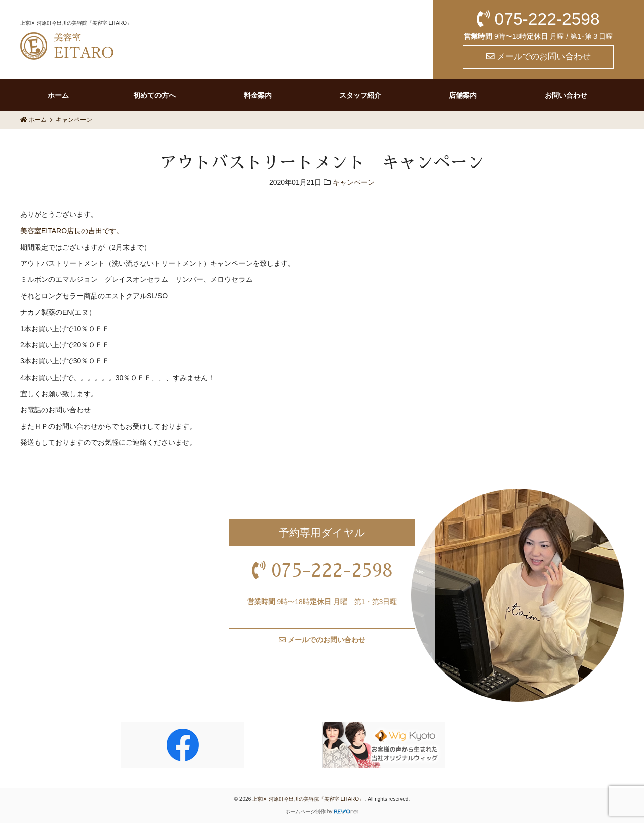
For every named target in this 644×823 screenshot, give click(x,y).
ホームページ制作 (305, 812)
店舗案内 (463, 95)
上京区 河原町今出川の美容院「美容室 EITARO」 (309, 799)
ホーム (58, 95)
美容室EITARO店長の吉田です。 (72, 231)
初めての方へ (154, 95)
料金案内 (258, 95)
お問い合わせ (566, 95)
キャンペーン (354, 182)
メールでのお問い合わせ (539, 57)
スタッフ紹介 (360, 95)
